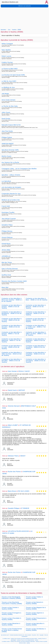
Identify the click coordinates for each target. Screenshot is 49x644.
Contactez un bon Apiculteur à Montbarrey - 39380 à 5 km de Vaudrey (12, 313)
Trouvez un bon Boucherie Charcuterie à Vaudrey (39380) (12, 603)
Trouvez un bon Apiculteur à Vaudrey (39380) (35, 624)
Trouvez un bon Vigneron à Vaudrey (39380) (35, 614)
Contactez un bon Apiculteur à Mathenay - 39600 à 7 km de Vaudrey (12, 340)
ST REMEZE (25, 508)
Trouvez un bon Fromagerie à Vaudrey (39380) (11, 614)
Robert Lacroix (6, 56)
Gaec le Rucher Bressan (10, 269)
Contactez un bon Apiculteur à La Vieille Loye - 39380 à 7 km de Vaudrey (36, 327)
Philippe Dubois (7, 137)
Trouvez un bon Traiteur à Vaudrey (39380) (34, 598)
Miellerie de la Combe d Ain (11, 200)
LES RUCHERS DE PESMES (11, 187)
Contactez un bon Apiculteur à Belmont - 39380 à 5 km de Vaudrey (36, 307)
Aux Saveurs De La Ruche (10, 162)
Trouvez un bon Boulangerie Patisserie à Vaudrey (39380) (11, 598)
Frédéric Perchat (7, 62)
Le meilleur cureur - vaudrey (8, 639)
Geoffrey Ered (6, 275)
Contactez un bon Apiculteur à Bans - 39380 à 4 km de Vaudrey (37, 299)
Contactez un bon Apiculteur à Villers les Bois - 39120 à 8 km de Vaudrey (12, 354)
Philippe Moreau (7, 231)
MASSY (23, 456)
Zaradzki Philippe (14, 508)
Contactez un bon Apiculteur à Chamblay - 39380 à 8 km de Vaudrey (36, 354)
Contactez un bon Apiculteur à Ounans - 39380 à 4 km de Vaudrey (12, 307)
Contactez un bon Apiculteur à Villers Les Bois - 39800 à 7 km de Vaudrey (36, 334)
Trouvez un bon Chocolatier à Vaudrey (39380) (11, 619)
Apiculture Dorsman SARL (10, 150)
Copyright (42, 635)
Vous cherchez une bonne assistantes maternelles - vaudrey (27, 641)
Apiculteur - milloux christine (11, 175)
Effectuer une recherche (24, 6)
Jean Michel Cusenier (9, 219)
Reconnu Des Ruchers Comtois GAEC (14, 281)
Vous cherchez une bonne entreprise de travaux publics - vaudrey (28, 639)
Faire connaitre (28, 635)
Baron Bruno (12, 491)
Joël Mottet (5, 94)
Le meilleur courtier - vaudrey (8, 641)
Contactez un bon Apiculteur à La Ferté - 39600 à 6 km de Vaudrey (12, 320)
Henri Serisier (12, 371)
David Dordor (6, 119)
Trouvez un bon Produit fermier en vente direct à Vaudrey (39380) (12, 630)
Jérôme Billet (6, 250)
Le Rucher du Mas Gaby (10, 106)
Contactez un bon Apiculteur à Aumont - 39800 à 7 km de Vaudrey (12, 334)
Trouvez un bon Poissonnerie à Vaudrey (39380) (36, 619)
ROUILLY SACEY (24, 371)
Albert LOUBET (13, 425)
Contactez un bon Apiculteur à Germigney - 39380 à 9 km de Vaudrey (36, 361)
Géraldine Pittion (7, 225)
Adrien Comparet (7, 44)
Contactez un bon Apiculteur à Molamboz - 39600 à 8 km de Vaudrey (36, 340)
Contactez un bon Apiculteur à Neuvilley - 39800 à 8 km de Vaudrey (12, 361)
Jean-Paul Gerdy (7, 131)
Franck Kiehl (6, 206)
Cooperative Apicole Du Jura (11, 194)
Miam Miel (5, 287)
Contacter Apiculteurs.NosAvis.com (17, 635)
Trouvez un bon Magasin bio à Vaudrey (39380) (36, 608)
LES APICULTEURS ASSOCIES (18, 531)
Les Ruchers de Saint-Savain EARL (13, 75)
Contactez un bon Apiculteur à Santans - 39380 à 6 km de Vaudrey (36, 320)
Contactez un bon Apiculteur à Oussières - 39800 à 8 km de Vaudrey (36, 347)
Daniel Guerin (12, 390)
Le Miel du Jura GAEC (9, 81)
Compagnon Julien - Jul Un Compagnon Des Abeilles (19, 169)
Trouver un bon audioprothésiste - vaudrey (30, 640)
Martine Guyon (6, 156)
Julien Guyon (6, 112)
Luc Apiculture (6, 181)
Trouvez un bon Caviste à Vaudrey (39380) (10, 608)
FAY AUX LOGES (23, 491)
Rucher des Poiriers (14, 472)
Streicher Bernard (14, 406)
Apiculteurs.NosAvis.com (10, 2)
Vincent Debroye (7, 237)
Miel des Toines (7, 262)
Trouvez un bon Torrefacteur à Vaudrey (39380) (36, 629)
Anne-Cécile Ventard (8, 100)
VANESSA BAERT (8, 144)
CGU (38, 635)
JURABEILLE (6, 256)
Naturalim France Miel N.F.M (11, 125)
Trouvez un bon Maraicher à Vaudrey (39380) (11, 624)
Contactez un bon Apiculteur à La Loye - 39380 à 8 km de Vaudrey (12, 347)
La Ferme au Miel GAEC (10, 69)
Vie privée (34, 635)
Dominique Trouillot (8, 212)
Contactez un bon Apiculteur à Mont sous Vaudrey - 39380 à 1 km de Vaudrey (12, 300)
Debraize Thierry (13, 456)
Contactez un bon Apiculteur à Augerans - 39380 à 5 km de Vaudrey (36, 313)
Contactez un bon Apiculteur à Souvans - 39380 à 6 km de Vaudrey (12, 327)
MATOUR (22, 390)
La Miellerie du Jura (8, 87)
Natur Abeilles (6, 50)
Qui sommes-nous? (5, 635)
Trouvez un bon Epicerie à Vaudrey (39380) (34, 603)
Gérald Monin (6, 244)
